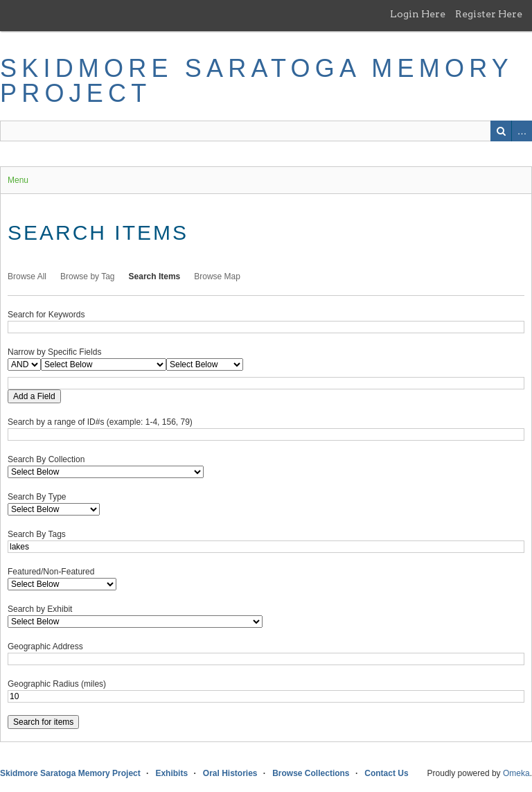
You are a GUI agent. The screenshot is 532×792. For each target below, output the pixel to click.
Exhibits (171, 773)
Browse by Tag (88, 276)
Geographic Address (45, 646)
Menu (18, 180)
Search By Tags (37, 534)
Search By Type (37, 497)
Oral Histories (230, 773)
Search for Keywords (46, 315)
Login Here (418, 14)
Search (501, 131)
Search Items (155, 276)
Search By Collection (46, 459)
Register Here (489, 14)
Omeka (516, 773)
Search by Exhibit (40, 609)
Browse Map (217, 276)
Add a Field (34, 396)
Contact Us (386, 773)
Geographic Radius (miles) (57, 684)
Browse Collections (311, 773)
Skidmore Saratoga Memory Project (256, 81)
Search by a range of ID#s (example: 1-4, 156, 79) (100, 422)
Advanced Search (522, 131)
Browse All (27, 276)
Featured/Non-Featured (51, 572)
